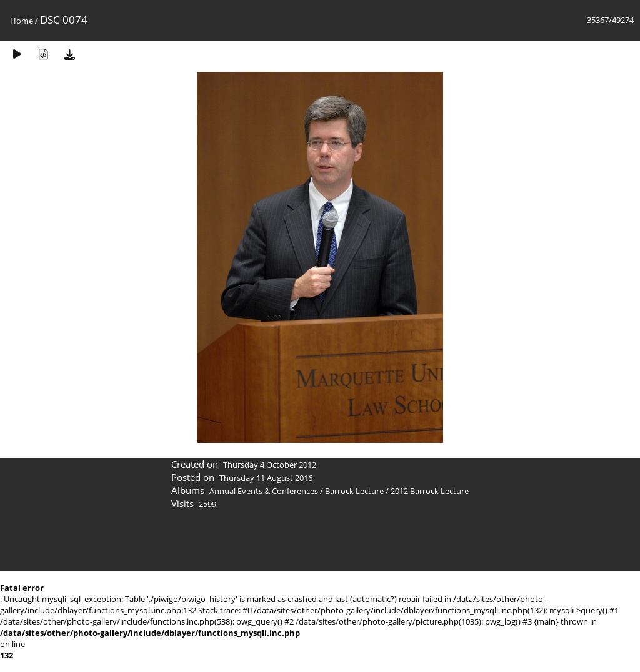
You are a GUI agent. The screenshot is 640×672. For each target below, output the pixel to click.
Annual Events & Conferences (264, 491)
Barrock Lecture (354, 491)
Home (22, 21)
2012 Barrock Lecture (430, 491)
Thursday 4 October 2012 (270, 465)
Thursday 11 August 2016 (266, 478)
